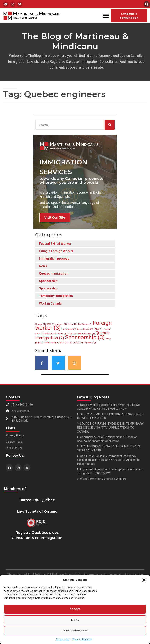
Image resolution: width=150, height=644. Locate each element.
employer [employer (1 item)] (61, 324)
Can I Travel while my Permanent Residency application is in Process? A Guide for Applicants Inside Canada (108, 460)
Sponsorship (48, 281)
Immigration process (54, 258)
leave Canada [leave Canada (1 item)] (85, 329)
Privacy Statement (82, 639)
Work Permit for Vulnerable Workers (103, 479)
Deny (75, 620)
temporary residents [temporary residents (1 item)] (56, 343)
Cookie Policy (63, 639)
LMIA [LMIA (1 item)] (98, 329)
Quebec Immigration (54, 274)
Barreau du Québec (37, 500)
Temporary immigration (56, 296)
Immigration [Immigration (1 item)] (69, 329)
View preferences (75, 630)
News (43, 266)
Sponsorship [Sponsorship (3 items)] (85, 337)
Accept (75, 609)
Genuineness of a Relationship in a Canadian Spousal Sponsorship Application (107, 439)
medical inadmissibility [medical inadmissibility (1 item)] (57, 334)
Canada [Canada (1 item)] (40, 324)
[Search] (110, 125)
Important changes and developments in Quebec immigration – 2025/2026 (110, 471)
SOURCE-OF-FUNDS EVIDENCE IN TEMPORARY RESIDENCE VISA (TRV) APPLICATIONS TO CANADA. (110, 427)
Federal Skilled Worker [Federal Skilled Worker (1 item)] (80, 324)
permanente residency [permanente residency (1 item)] (83, 334)
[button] (144, 580)
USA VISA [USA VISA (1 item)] (74, 343)
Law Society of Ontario (37, 511)
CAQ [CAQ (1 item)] (50, 324)
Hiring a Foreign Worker (56, 251)
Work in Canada (50, 303)
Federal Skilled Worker (55, 244)
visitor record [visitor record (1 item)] (89, 343)
